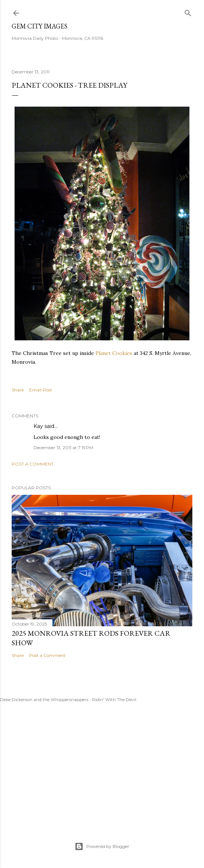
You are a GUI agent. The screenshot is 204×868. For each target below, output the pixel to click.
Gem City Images (40, 26)
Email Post (41, 390)
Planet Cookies (114, 353)
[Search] (188, 12)
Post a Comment (33, 464)
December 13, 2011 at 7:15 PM (63, 448)
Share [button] (18, 390)
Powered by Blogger (102, 846)
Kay (38, 426)
